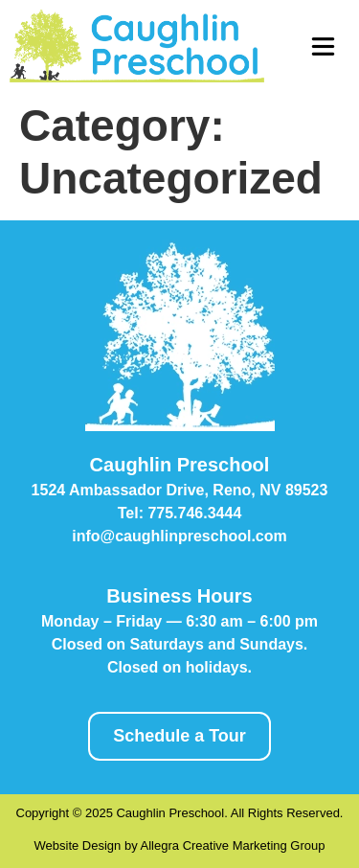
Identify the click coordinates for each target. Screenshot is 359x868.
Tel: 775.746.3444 (180, 513)
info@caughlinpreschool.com (179, 536)
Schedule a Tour (179, 736)
